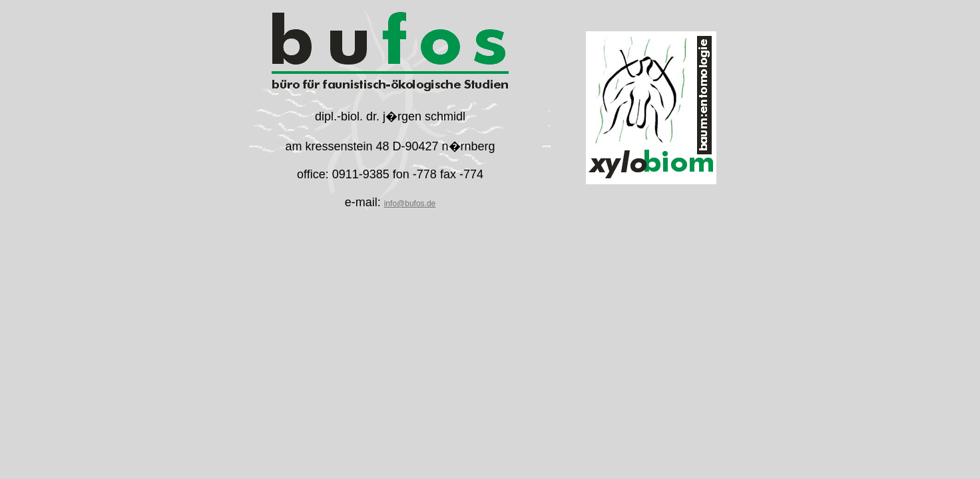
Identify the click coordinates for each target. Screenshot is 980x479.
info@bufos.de (410, 204)
